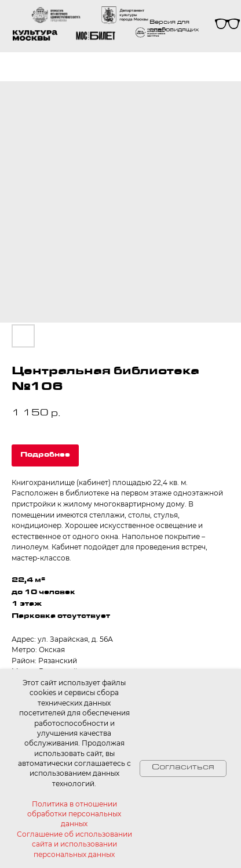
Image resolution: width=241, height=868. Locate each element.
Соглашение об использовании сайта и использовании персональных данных (74, 844)
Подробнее (45, 455)
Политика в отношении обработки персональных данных (74, 814)
